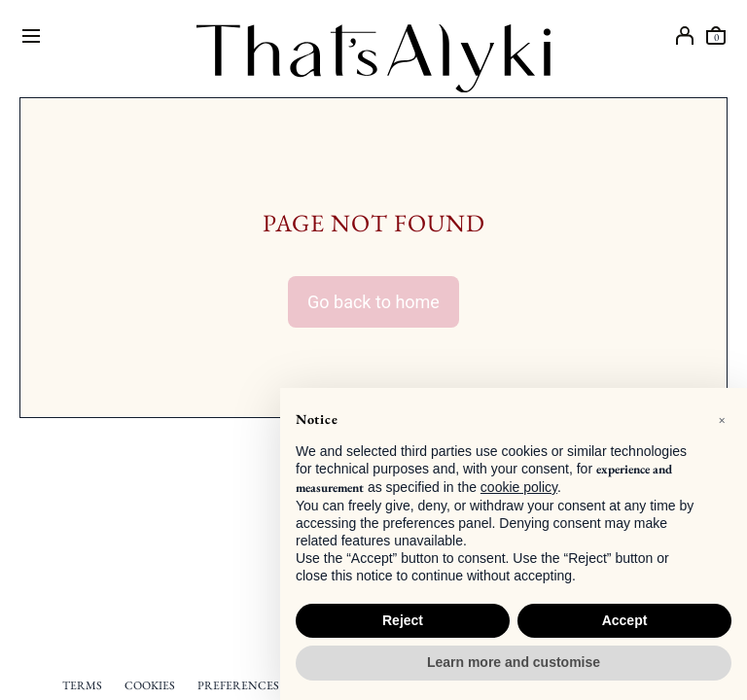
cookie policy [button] (519, 487)
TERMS (82, 685)
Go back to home (373, 302)
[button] (722, 419)
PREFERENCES (238, 685)
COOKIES (150, 685)
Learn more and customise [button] (514, 662)
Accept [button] (625, 620)
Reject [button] (403, 620)
